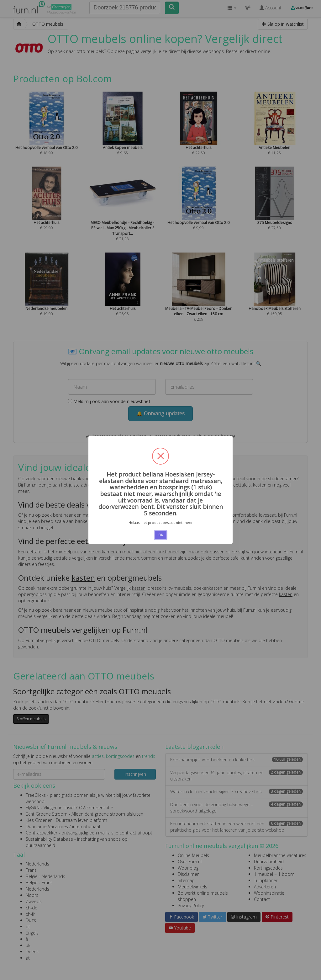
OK (161, 535)
